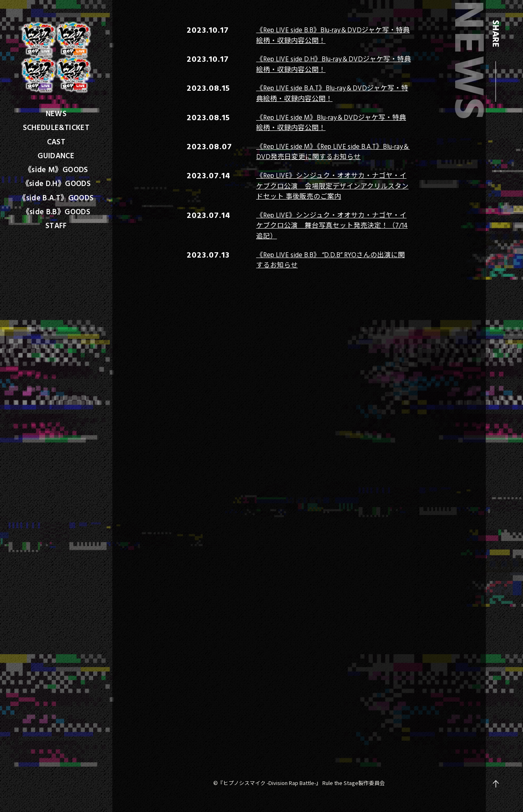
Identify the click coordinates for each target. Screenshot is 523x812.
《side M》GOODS (56, 169)
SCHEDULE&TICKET (56, 127)
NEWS (56, 113)
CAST (56, 141)
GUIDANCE (56, 155)
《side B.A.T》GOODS (56, 197)
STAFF (56, 225)
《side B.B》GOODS (56, 211)
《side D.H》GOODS (56, 183)
